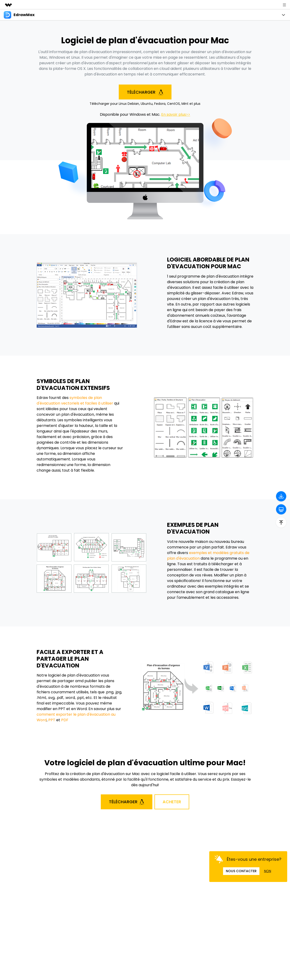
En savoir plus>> (176, 114)
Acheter (172, 802)
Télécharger (145, 92)
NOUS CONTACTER (241, 871)
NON (268, 871)
